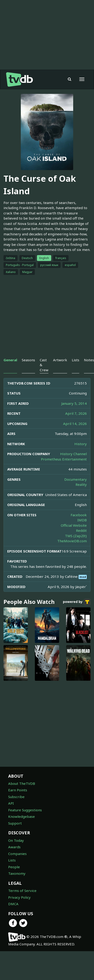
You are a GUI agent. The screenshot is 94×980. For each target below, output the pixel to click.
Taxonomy (17, 873)
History (81, 444)
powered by (77, 602)
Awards (14, 847)
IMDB (82, 520)
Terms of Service (22, 891)
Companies (17, 854)
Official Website (74, 525)
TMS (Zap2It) (76, 536)
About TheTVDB (22, 783)
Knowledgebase (22, 816)
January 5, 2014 (74, 403)
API (11, 803)
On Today (16, 840)
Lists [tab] (76, 360)
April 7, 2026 (76, 413)
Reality (81, 484)
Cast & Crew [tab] (44, 365)
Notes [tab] (89, 360)
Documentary (76, 479)
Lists (12, 860)
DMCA (13, 904)
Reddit (81, 530)
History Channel (73, 454)
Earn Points (18, 790)
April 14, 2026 (75, 424)
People (14, 867)
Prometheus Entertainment (64, 459)
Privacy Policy (19, 897)
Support (15, 823)
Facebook (79, 515)
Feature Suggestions (25, 810)
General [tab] (10, 360)
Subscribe (16, 797)
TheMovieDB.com (72, 541)
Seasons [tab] (28, 360)
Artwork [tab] (60, 360)
